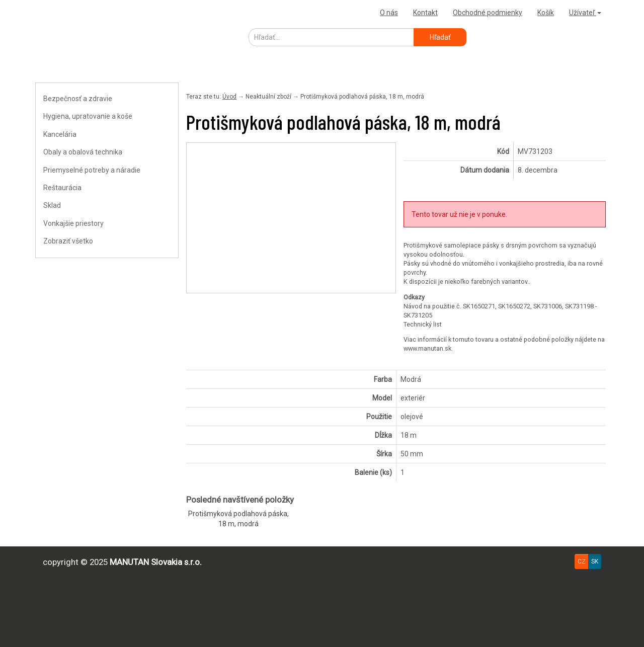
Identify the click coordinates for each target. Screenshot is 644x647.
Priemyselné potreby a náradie (92, 170)
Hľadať (440, 37)
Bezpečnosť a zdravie (78, 99)
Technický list (423, 324)
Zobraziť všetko (68, 241)
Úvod (229, 97)
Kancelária (60, 134)
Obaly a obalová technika (83, 152)
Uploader (53, 12)
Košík (546, 13)
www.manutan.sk (427, 348)
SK (595, 561)
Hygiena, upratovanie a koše (88, 116)
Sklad (52, 205)
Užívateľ (585, 13)
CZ (582, 561)
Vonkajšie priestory (73, 223)
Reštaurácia (62, 188)
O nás (389, 13)
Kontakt (425, 13)
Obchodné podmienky (488, 13)
